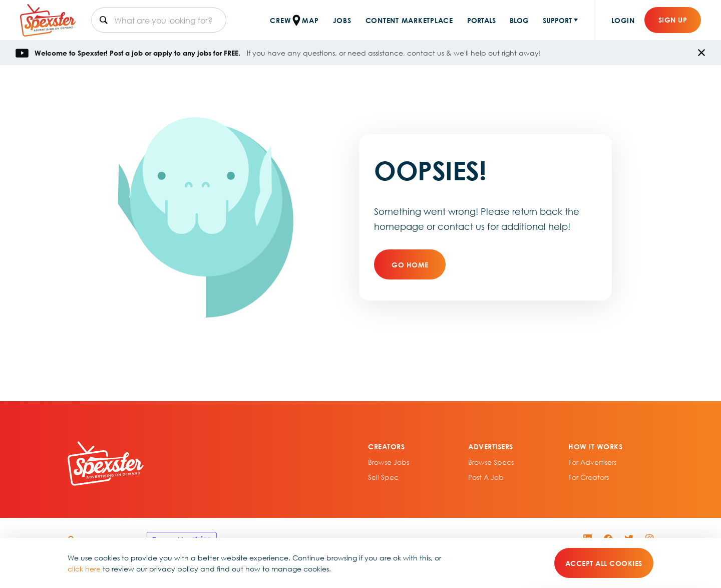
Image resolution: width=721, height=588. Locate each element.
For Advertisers (592, 462)
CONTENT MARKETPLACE (409, 20)
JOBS (342, 20)
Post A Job (486, 477)
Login (623, 20)
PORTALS (481, 20)
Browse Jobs (389, 462)
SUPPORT (557, 20)
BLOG (519, 20)
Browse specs (491, 462)
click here (84, 568)
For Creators (589, 477)
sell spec (383, 477)
